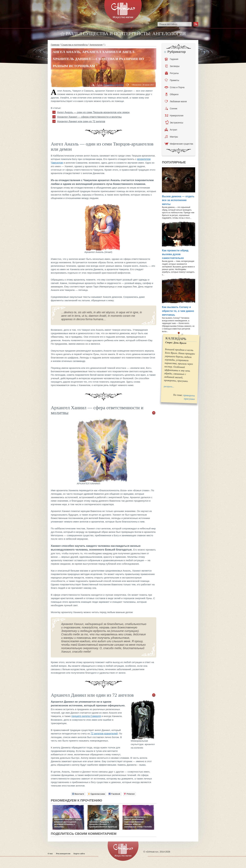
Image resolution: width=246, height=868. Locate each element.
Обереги (172, 94)
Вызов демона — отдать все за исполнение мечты (178, 200)
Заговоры (172, 66)
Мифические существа (179, 144)
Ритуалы (172, 73)
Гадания (171, 59)
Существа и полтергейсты (74, 45)
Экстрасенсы (174, 123)
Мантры (171, 137)
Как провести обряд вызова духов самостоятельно (175, 254)
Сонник (171, 109)
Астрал (171, 130)
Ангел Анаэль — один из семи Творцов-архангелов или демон (93, 112)
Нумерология (174, 116)
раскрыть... (169, 386)
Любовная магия (176, 101)
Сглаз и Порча (174, 87)
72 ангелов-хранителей (104, 734)
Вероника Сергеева (113, 85)
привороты (189, 395)
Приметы (172, 80)
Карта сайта (79, 853)
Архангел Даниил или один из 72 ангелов (81, 121)
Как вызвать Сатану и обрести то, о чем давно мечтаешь (178, 311)
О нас (50, 853)
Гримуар (55, 45)
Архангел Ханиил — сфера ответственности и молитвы (89, 117)
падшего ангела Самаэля (86, 716)
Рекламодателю (63, 853)
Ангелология (96, 45)
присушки (189, 399)
